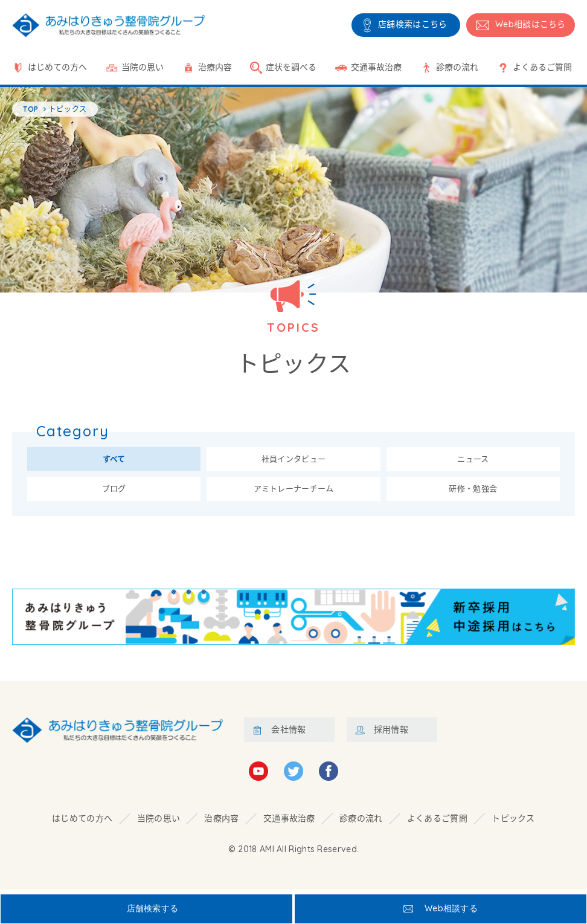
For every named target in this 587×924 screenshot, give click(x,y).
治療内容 (215, 67)
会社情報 (288, 734)
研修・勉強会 (473, 492)
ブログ (114, 492)
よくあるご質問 (542, 67)
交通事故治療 (376, 67)
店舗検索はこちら (412, 24)
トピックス (513, 822)
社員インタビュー (293, 460)
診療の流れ (457, 67)
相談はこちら (531, 24)
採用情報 (391, 734)
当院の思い (143, 67)
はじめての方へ (57, 67)
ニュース (473, 460)
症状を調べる (291, 67)
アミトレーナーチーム (293, 492)
